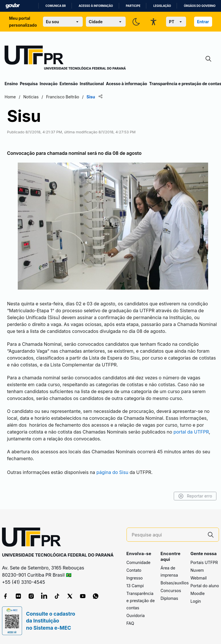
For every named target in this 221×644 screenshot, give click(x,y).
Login (196, 601)
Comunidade (139, 562)
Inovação (49, 84)
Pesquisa (29, 84)
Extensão (69, 84)
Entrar (203, 22)
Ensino (11, 84)
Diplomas (169, 598)
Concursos (171, 591)
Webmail (199, 578)
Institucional (92, 84)
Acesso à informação (96, 6)
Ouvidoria (136, 615)
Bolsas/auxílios (175, 583)
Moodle (198, 593)
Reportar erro (195, 496)
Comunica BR (56, 6)
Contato (134, 570)
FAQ (130, 623)
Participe (133, 6)
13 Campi (135, 586)
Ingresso (135, 578)
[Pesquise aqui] (167, 535)
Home (10, 97)
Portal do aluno (205, 586)
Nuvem (197, 570)
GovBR (13, 6)
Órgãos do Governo (200, 6)
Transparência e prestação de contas (141, 601)
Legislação (162, 6)
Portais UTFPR (204, 562)
